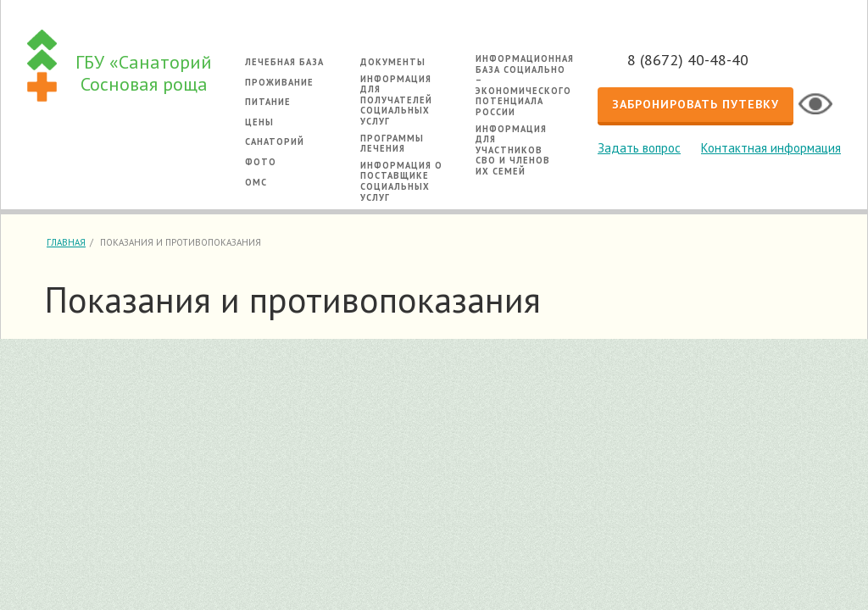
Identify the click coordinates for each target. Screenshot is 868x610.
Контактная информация (771, 148)
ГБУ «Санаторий (144, 73)
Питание (268, 102)
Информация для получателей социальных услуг (396, 100)
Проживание (279, 82)
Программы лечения (392, 144)
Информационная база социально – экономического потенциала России (525, 85)
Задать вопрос (639, 148)
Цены (259, 122)
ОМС (256, 182)
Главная (66, 242)
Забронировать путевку (696, 104)
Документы (393, 62)
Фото (261, 162)
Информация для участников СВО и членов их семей (513, 150)
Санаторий (275, 141)
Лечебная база (284, 62)
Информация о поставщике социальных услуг (401, 181)
